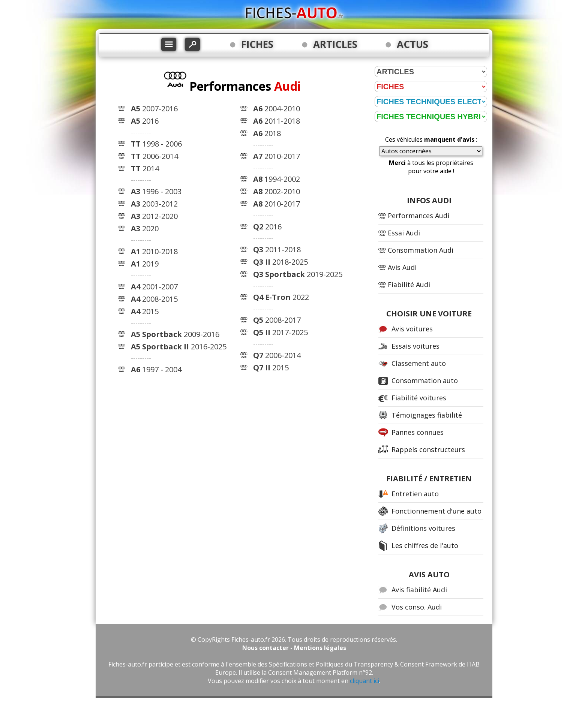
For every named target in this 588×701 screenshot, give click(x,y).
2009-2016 (175, 334)
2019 (145, 264)
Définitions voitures (423, 528)
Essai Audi (404, 233)
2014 (145, 169)
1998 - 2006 (156, 144)
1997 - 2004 (156, 369)
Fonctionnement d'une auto (436, 511)
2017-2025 (280, 332)
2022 (281, 297)
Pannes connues (418, 432)
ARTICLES (335, 44)
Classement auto (419, 363)
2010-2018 (154, 251)
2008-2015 (154, 299)
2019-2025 (298, 274)
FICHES (257, 44)
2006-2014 (154, 156)
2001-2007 (154, 287)
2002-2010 (277, 191)
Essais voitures (415, 346)
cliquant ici (364, 681)
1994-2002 (277, 179)
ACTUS (412, 44)
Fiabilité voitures (419, 398)
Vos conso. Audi (417, 607)
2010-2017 (277, 156)
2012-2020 (154, 216)
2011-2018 (277, 121)
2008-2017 (277, 320)
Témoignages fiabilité (427, 415)
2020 (145, 228)
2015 (145, 311)
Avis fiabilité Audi (419, 590)
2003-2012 (154, 204)
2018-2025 (280, 262)
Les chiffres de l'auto (425, 545)
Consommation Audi (421, 250)
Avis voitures (412, 329)
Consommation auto (425, 380)
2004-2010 (277, 109)
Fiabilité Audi (409, 285)
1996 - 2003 (156, 191)
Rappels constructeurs (428, 449)
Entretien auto (415, 494)
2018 (267, 133)
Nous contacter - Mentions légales (294, 648)
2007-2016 (154, 109)
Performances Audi (418, 216)
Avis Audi (402, 267)
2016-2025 (179, 347)
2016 (145, 121)
